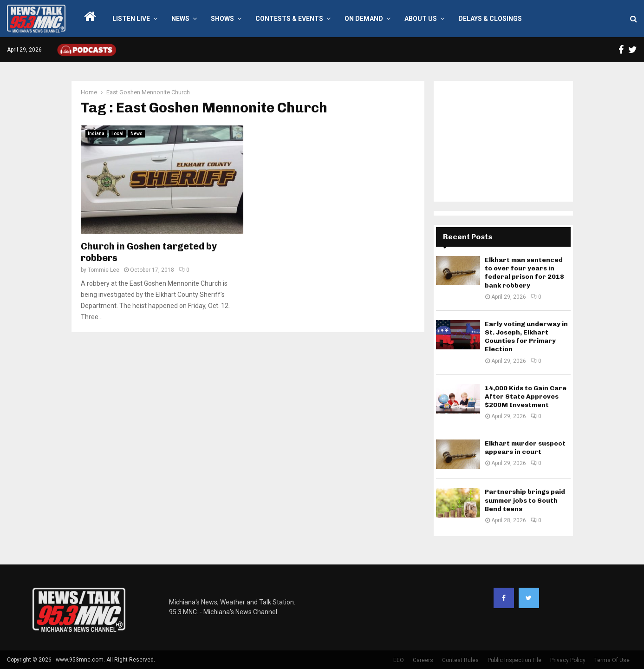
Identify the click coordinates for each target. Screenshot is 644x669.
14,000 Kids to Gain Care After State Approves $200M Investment (526, 397)
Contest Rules (460, 660)
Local (117, 134)
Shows (222, 19)
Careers (423, 660)
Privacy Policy (568, 660)
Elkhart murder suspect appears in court (525, 448)
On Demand (364, 19)
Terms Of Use (612, 660)
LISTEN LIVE (131, 19)
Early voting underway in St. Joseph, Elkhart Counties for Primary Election (526, 337)
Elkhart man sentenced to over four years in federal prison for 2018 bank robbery (524, 273)
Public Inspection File (514, 660)
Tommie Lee (104, 270)
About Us (421, 19)
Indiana (96, 134)
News (180, 19)
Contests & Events (289, 19)
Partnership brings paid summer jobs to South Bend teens (525, 500)
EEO (399, 660)
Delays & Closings (490, 19)
